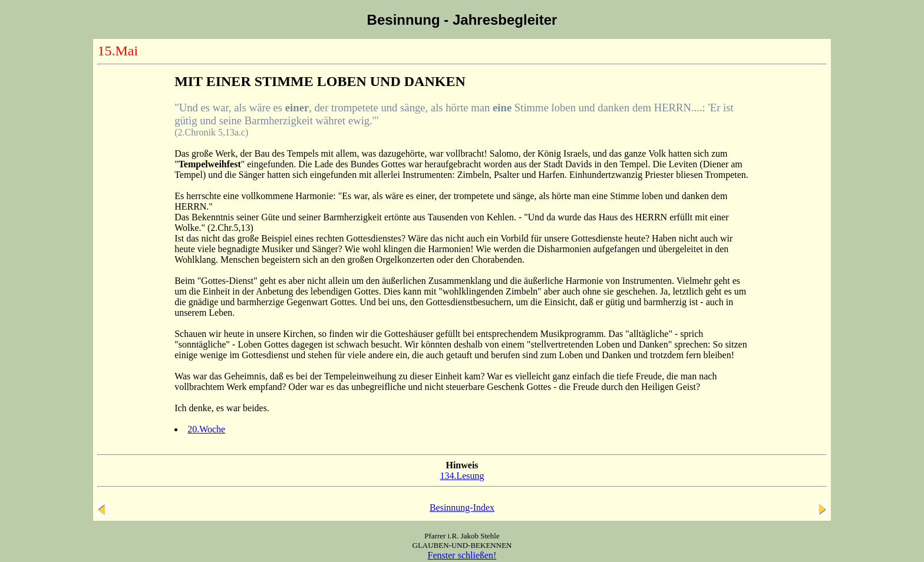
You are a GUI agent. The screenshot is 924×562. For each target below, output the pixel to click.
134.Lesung (462, 476)
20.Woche (206, 429)
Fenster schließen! (462, 555)
